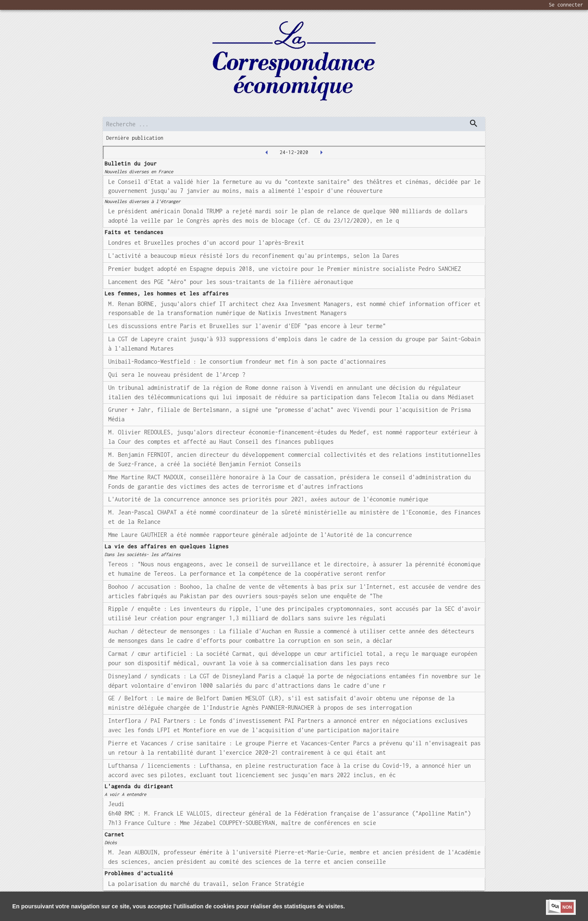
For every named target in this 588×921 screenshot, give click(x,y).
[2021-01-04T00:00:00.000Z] (321, 152)
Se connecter (566, 5)
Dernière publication (135, 138)
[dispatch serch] (474, 123)
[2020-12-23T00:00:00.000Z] (267, 152)
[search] (294, 124)
